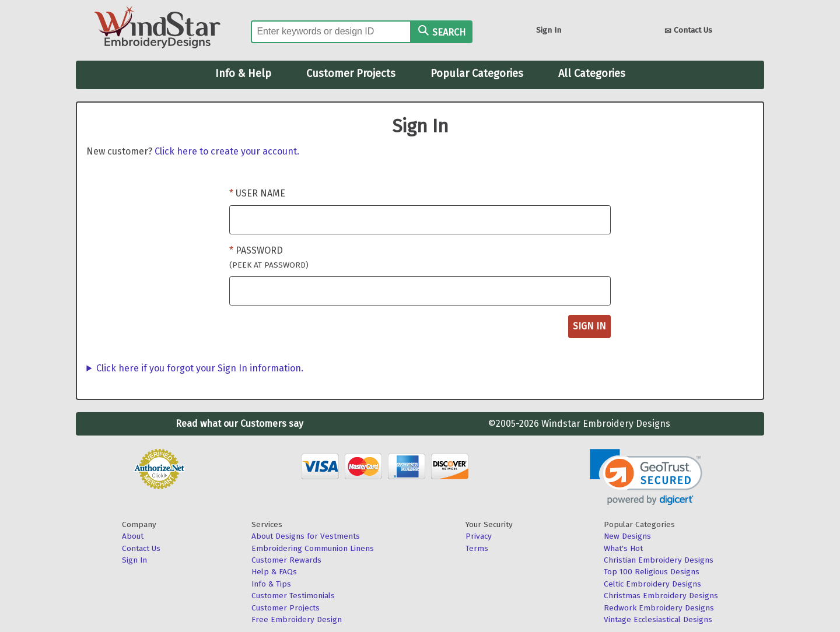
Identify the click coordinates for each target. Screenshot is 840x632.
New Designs (627, 536)
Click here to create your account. (227, 151)
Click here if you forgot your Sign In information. (200, 368)
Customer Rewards (286, 560)
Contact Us (688, 31)
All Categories (592, 73)
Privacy (479, 536)
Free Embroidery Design (297, 619)
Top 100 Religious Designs (652, 572)
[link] (646, 477)
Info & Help (243, 73)
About (133, 536)
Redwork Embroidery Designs (659, 608)
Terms (477, 548)
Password (269, 257)
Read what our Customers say (239, 424)
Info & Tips (271, 584)
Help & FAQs (274, 572)
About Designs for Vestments (306, 536)
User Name (260, 193)
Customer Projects (351, 73)
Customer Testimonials (293, 596)
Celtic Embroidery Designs (652, 584)
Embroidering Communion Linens (313, 548)
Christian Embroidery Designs (659, 560)
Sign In (549, 30)
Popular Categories (477, 73)
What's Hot (623, 548)
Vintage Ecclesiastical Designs (658, 619)
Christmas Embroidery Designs (661, 596)
